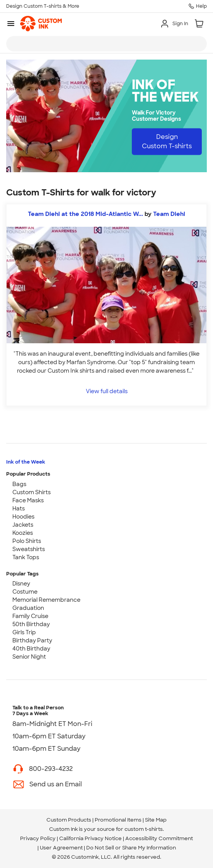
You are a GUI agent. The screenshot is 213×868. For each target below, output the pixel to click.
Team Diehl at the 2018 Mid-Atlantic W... (85, 214)
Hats (19, 508)
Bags (19, 484)
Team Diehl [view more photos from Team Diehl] (169, 214)
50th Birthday (31, 624)
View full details (107, 391)
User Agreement (61, 848)
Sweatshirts (29, 549)
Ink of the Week (26, 462)
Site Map (156, 820)
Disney (21, 584)
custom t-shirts (144, 829)
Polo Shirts (27, 541)
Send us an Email (56, 784)
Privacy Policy (38, 838)
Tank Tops (26, 557)
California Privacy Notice (90, 838)
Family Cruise (30, 616)
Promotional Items (118, 820)
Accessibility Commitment (159, 838)
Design (167, 141)
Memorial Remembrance (46, 600)
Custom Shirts (32, 492)
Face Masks (28, 500)
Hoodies (23, 517)
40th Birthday (31, 649)
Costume (25, 592)
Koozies (23, 533)
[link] (41, 24)
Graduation (28, 608)
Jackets (23, 525)
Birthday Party (32, 640)
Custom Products (69, 820)
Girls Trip (24, 632)
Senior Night (29, 657)
